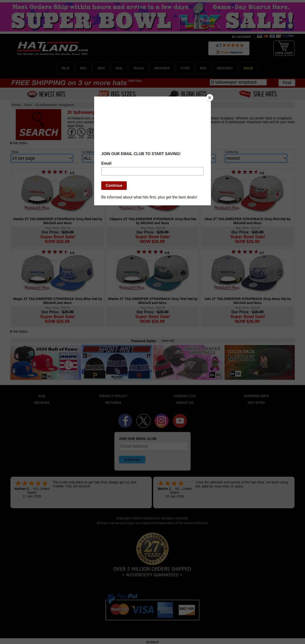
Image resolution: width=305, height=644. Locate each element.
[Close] (210, 98)
